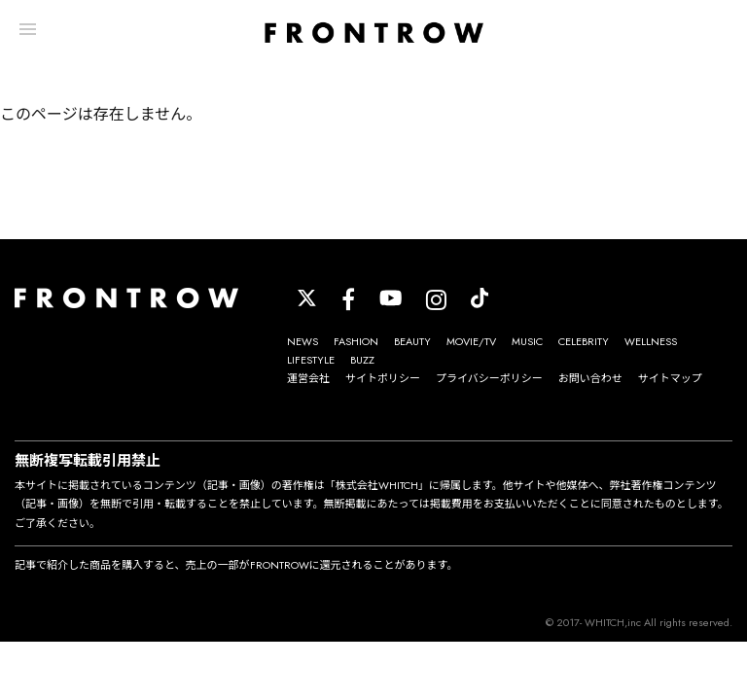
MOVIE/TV (471, 341)
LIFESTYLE (311, 360)
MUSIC (527, 341)
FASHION (356, 341)
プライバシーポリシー (489, 378)
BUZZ (362, 360)
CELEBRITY (584, 341)
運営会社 (308, 378)
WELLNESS (651, 341)
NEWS (302, 341)
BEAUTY (412, 341)
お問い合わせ (590, 378)
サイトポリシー (383, 378)
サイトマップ (670, 378)
